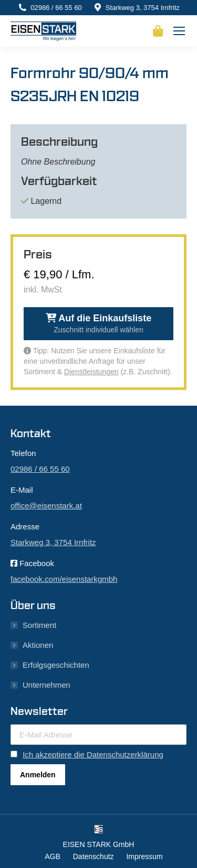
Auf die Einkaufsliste (98, 323)
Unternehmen (46, 685)
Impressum (144, 856)
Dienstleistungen (91, 372)
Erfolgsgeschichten (56, 665)
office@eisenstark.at (46, 506)
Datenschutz (94, 856)
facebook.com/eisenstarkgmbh (64, 579)
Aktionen (38, 645)
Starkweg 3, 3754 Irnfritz (143, 8)
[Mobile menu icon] (179, 31)
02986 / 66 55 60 (56, 8)
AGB (53, 856)
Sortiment (39, 625)
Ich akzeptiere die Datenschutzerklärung (93, 755)
